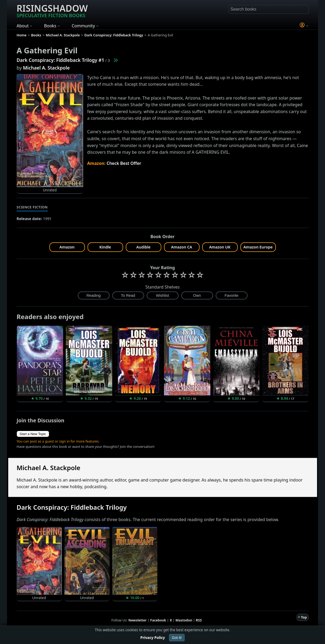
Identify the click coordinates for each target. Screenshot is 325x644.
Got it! (177, 638)
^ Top (303, 617)
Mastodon (184, 620)
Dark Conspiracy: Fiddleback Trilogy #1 (60, 60)
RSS (199, 620)
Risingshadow (52, 10)
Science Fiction (32, 207)
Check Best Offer (124, 163)
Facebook (158, 620)
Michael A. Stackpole (46, 68)
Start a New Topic (33, 434)
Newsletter (138, 620)
